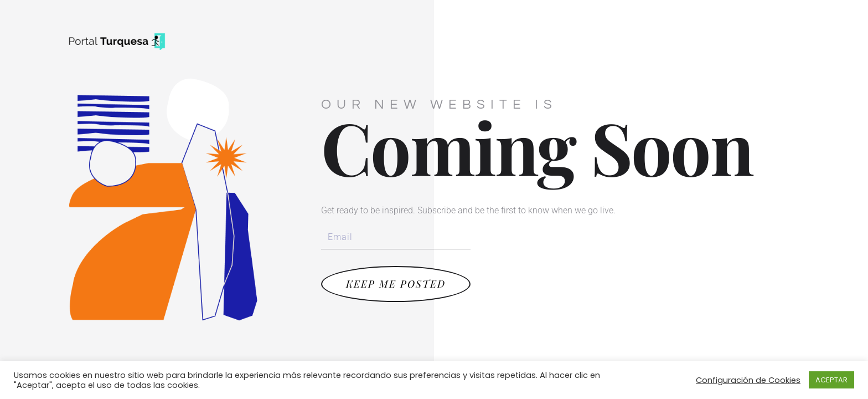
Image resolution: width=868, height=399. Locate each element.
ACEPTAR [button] (831, 380)
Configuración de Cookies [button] (748, 380)
